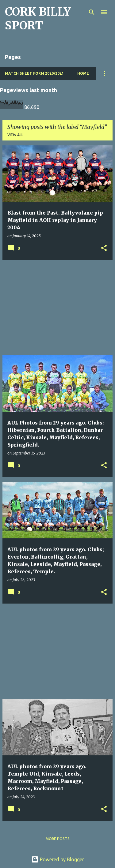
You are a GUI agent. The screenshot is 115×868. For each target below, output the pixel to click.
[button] (104, 248)
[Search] (92, 12)
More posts (58, 839)
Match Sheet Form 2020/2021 (34, 73)
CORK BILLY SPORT (38, 19)
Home (83, 73)
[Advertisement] (57, 308)
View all (15, 135)
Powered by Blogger (58, 859)
